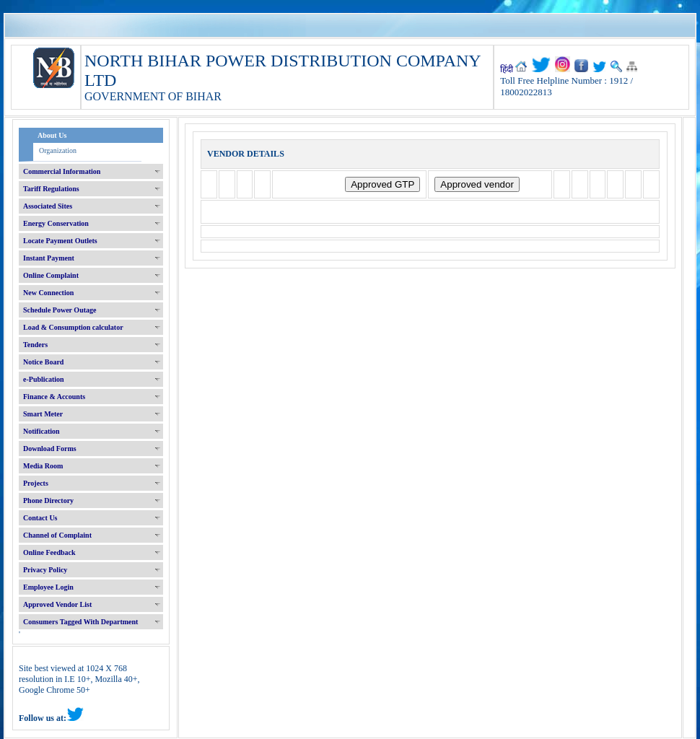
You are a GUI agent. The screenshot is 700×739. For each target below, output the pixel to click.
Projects (36, 483)
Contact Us (40, 518)
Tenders (35, 345)
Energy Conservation (56, 223)
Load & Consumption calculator (73, 327)
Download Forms (50, 449)
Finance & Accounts (54, 397)
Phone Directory (48, 500)
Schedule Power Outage (60, 310)
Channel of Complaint (57, 535)
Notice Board (43, 362)
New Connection (48, 293)
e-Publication (44, 379)
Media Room (43, 466)
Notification (41, 431)
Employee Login (48, 587)
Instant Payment (49, 258)
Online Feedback (49, 552)
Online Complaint (51, 275)
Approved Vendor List (57, 604)
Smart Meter (43, 414)
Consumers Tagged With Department (80, 622)
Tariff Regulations (51, 189)
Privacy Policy (45, 570)
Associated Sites (48, 206)
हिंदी (507, 69)
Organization (58, 150)
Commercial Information (62, 171)
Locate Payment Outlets (60, 241)
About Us (52, 135)
